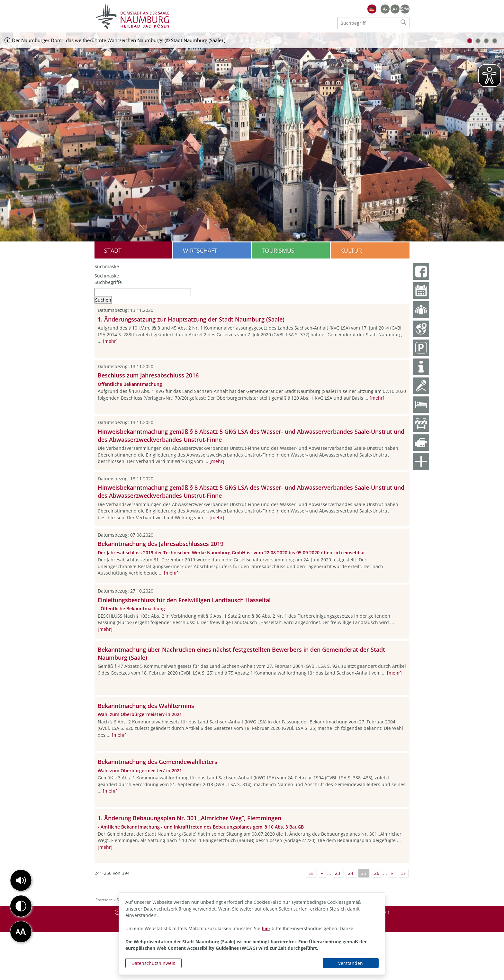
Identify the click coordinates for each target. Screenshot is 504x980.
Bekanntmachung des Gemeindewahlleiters (157, 762)
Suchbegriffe (108, 282)
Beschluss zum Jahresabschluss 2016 (148, 375)
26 (377, 873)
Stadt (113, 250)
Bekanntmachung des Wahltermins (146, 706)
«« (311, 873)
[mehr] (110, 341)
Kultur (351, 250)
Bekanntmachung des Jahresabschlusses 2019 (161, 544)
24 (351, 873)
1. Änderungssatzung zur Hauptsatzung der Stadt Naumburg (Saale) (191, 319)
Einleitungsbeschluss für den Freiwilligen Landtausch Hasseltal (184, 600)
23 (337, 873)
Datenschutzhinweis (153, 963)
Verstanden (351, 963)
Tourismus (278, 250)
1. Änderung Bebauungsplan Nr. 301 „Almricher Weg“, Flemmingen (189, 818)
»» (403, 873)
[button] (21, 880)
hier (266, 928)
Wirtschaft (200, 250)
